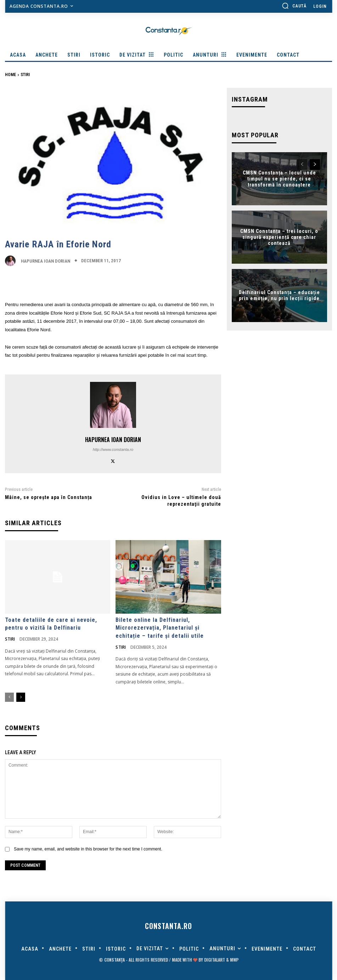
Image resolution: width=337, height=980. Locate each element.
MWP (234, 960)
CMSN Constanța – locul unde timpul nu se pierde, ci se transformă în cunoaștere (279, 179)
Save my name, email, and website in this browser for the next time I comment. (88, 849)
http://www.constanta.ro (113, 449)
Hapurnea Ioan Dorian (46, 261)
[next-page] (21, 698)
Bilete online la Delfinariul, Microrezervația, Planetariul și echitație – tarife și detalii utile (160, 628)
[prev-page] (9, 698)
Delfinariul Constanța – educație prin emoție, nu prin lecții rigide (279, 295)
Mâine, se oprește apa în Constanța (49, 497)
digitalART (215, 960)
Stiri (25, 75)
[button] (294, 6)
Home (10, 75)
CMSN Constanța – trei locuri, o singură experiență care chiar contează (279, 237)
